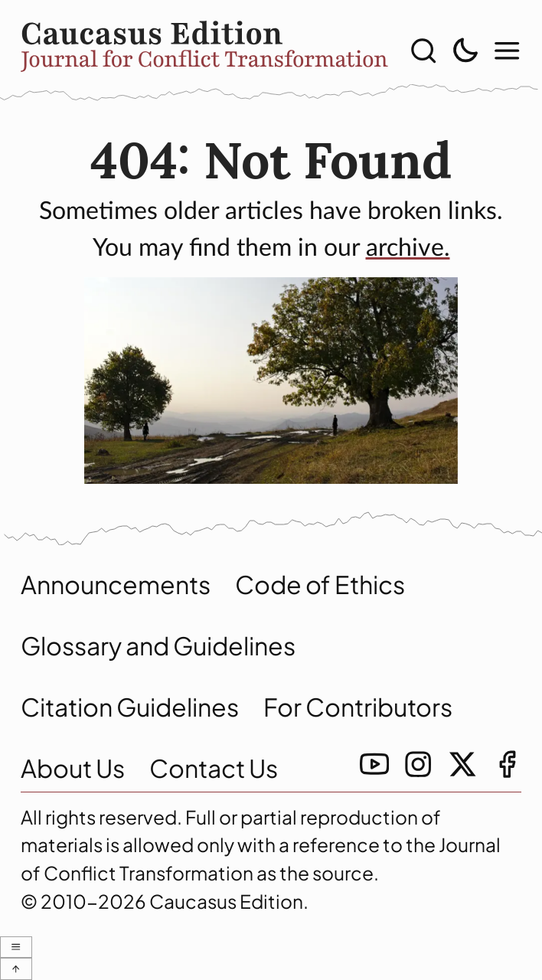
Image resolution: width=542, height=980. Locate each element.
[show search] (423, 51)
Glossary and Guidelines (158, 645)
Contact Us (214, 768)
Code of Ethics (320, 584)
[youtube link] (374, 764)
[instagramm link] (418, 764)
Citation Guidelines (130, 707)
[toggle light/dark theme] (465, 51)
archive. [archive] (408, 248)
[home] (204, 51)
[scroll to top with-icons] (16, 969)
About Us (73, 768)
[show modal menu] (507, 51)
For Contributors (358, 707)
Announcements (116, 584)
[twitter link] (462, 764)
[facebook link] (507, 764)
